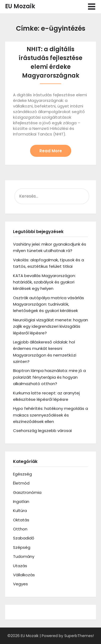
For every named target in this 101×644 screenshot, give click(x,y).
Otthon (20, 529)
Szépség (22, 547)
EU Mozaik (20, 6)
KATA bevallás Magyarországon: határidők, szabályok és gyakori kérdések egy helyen (44, 282)
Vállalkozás (24, 575)
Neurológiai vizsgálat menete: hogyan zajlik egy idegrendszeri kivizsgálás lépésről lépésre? (50, 326)
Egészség (22, 474)
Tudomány (24, 556)
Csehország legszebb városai (42, 431)
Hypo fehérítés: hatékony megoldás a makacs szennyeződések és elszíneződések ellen (50, 415)
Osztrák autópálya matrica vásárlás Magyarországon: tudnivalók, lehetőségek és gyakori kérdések (49, 304)
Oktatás (21, 520)
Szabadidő (24, 538)
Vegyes (20, 584)
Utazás (20, 566)
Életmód (21, 483)
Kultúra (20, 511)
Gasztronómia (27, 492)
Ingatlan (21, 501)
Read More (51, 151)
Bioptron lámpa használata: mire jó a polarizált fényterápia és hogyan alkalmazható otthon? (49, 377)
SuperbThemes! (79, 636)
